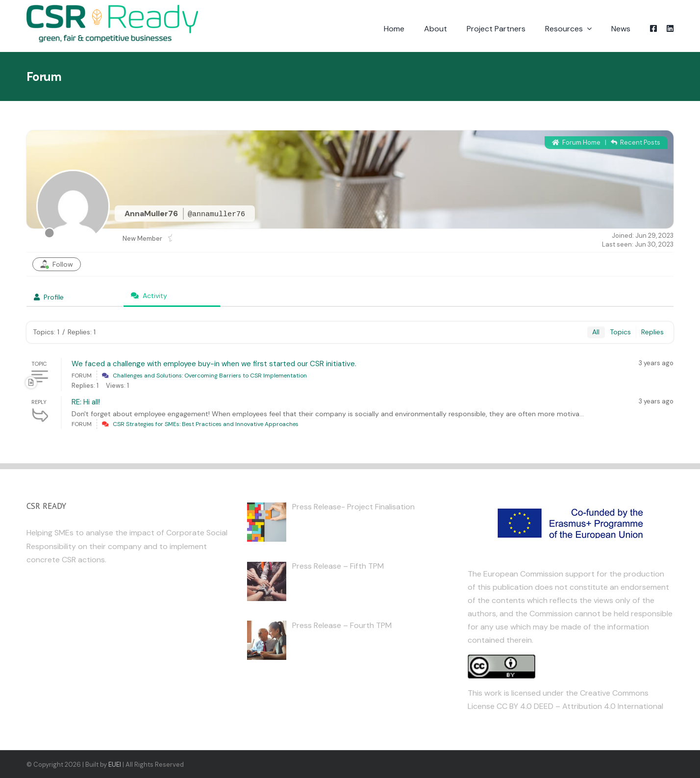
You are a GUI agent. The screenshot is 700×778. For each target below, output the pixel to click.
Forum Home (576, 142)
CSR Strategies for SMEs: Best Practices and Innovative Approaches (206, 424)
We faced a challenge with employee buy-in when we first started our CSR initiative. (214, 364)
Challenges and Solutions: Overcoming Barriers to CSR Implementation (210, 376)
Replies (652, 332)
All (596, 332)
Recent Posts (636, 142)
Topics (620, 332)
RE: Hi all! (86, 402)
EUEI (115, 765)
